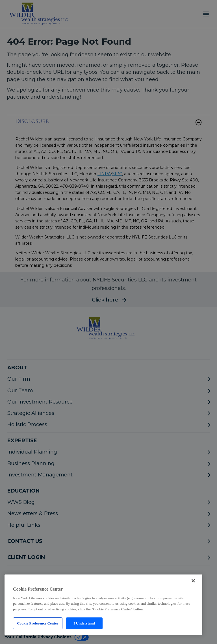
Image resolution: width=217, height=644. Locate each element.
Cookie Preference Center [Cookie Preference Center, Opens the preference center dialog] (38, 623)
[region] (103, 605)
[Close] (193, 581)
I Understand (84, 623)
